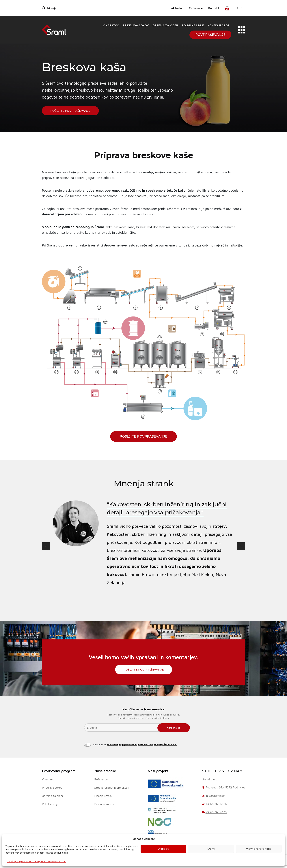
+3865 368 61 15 (216, 812)
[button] (240, 8)
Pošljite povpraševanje (70, 111)
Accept (163, 849)
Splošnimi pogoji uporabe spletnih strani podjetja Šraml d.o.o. (142, 744)
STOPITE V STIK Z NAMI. (223, 771)
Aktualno (177, 8)
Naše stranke (105, 771)
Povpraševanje (210, 35)
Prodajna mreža (104, 804)
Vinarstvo (111, 25)
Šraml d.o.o (210, 779)
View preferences (259, 849)
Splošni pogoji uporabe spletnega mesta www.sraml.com (37, 861)
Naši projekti (159, 771)
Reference (196, 8)
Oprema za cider (165, 25)
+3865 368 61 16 (216, 804)
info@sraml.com (216, 796)
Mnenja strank (103, 796)
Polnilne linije (193, 25)
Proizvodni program (59, 771)
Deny (211, 849)
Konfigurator (219, 25)
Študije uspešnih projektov (112, 788)
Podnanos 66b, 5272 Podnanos (225, 787)
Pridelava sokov (136, 25)
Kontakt (214, 8)
